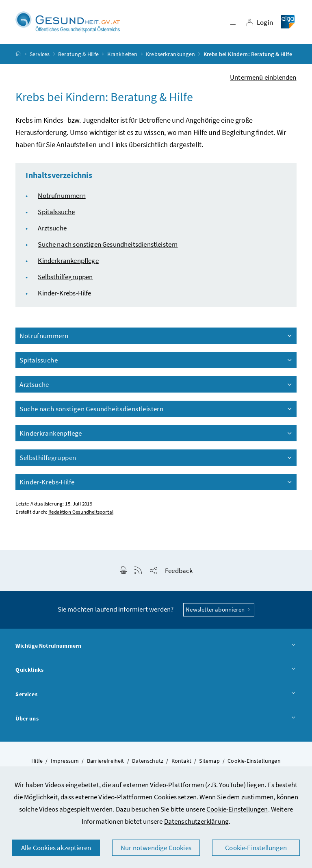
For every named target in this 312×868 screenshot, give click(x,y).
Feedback (179, 571)
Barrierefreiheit (106, 761)
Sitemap (209, 761)
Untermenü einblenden (263, 78)
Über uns (156, 719)
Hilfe (37, 761)
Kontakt (181, 761)
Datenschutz (148, 761)
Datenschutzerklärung (197, 821)
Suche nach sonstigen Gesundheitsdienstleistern (108, 245)
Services (40, 54)
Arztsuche (52, 228)
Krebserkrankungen (170, 54)
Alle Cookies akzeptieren (56, 848)
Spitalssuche (56, 212)
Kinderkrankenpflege (68, 261)
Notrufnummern (62, 196)
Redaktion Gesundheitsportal (81, 512)
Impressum (65, 761)
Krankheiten (122, 54)
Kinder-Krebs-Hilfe (64, 293)
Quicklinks (156, 671)
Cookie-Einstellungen (237, 809)
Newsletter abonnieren (219, 610)
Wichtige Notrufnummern (156, 647)
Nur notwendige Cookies (156, 848)
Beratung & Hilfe (78, 54)
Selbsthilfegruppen (65, 277)
